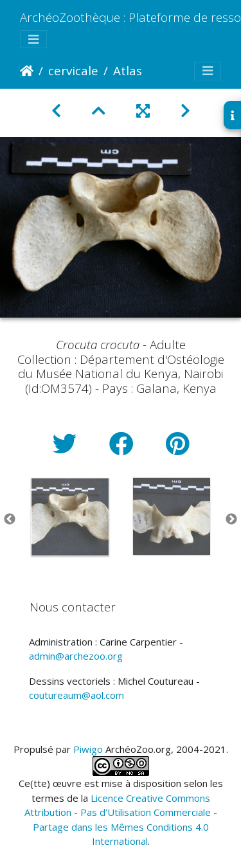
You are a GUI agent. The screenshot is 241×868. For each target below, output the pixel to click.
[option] (70, 517)
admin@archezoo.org (76, 656)
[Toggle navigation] (33, 40)
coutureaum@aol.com (76, 695)
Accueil (27, 71)
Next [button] (231, 520)
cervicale (73, 70)
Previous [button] (10, 520)
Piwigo (88, 749)
